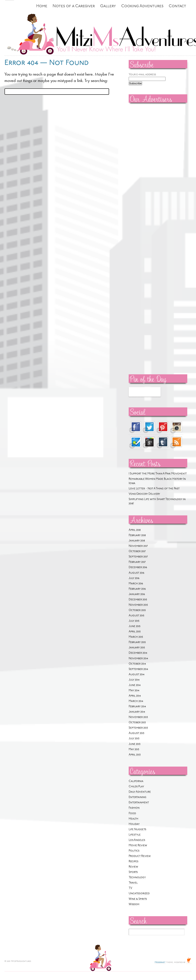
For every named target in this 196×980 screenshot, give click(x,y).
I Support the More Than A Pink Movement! (158, 474)
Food (132, 813)
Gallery (108, 6)
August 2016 (136, 573)
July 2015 (134, 621)
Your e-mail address (142, 75)
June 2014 (135, 685)
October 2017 (137, 551)
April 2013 (135, 755)
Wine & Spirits (138, 899)
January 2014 (137, 712)
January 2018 (137, 541)
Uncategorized (139, 893)
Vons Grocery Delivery (144, 494)
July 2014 (134, 680)
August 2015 (136, 616)
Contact (177, 6)
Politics (134, 851)
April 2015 (135, 632)
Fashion (134, 808)
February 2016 (137, 589)
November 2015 (138, 605)
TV (130, 888)
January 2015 (137, 648)
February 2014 (137, 707)
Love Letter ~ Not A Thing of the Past (154, 489)
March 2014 (136, 701)
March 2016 (136, 584)
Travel (133, 883)
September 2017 (138, 557)
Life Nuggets (137, 829)
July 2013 (134, 739)
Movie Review (138, 845)
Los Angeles (137, 840)
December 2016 (138, 567)
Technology (137, 877)
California (136, 781)
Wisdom (134, 904)
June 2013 (135, 744)
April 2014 (135, 696)
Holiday (134, 824)
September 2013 (138, 728)
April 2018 (135, 530)
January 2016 (137, 594)
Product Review (140, 856)
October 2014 (137, 664)
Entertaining (138, 797)
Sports (133, 872)
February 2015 (137, 642)
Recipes (133, 861)
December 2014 (138, 653)
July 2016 (134, 578)
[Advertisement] (141, 171)
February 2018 (137, 535)
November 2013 (138, 717)
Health (133, 819)
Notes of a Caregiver (74, 6)
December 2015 (138, 600)
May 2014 (134, 691)
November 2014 (138, 658)
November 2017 (138, 546)
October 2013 (137, 723)
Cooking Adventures (142, 6)
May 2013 (134, 749)
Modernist (160, 962)
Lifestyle (135, 835)
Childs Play (136, 787)
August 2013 (136, 733)
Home (42, 6)
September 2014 (138, 669)
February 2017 (137, 562)
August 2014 (137, 674)
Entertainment (139, 803)
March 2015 (136, 637)
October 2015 (137, 610)
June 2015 (135, 626)
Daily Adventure (140, 792)
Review (133, 867)
